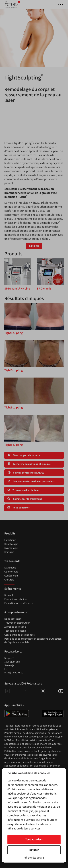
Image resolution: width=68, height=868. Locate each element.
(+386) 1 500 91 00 (14, 673)
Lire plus (34, 246)
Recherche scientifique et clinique (29, 464)
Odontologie (11, 544)
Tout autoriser (34, 840)
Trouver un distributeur (23, 490)
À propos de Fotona (15, 627)
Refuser (34, 850)
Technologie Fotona (15, 631)
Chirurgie (9, 552)
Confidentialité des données (19, 635)
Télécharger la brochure (24, 455)
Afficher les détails (34, 858)
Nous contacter (18, 508)
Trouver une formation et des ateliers (31, 482)
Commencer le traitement (25, 499)
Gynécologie (11, 548)
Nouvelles (10, 595)
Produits (10, 534)
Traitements (12, 561)
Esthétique (10, 540)
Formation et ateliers (16, 599)
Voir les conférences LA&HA (26, 473)
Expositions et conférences (19, 603)
